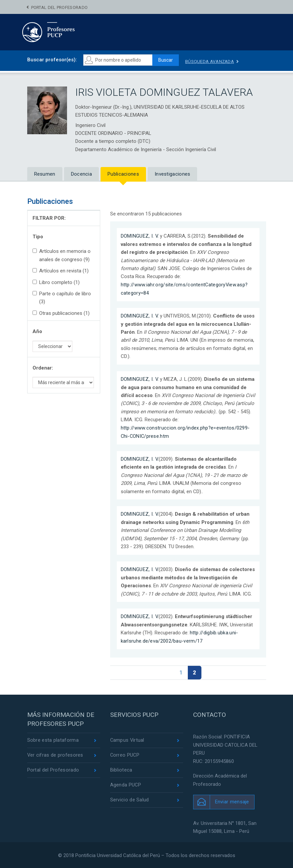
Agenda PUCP (126, 784)
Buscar (167, 60)
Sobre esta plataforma (53, 739)
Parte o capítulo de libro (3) (62, 298)
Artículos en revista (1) (61, 271)
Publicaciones (123, 174)
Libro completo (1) (56, 282)
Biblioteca (121, 770)
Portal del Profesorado (60, 7)
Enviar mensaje (232, 801)
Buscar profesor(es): (52, 60)
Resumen (45, 174)
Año (37, 332)
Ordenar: (43, 368)
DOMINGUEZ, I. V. (140, 236)
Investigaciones (173, 174)
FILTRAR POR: (49, 218)
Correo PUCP (125, 754)
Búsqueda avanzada (213, 61)
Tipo (38, 237)
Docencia (81, 174)
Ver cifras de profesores (55, 754)
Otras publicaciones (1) (61, 313)
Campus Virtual (128, 739)
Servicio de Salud (130, 800)
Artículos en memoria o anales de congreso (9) (62, 255)
